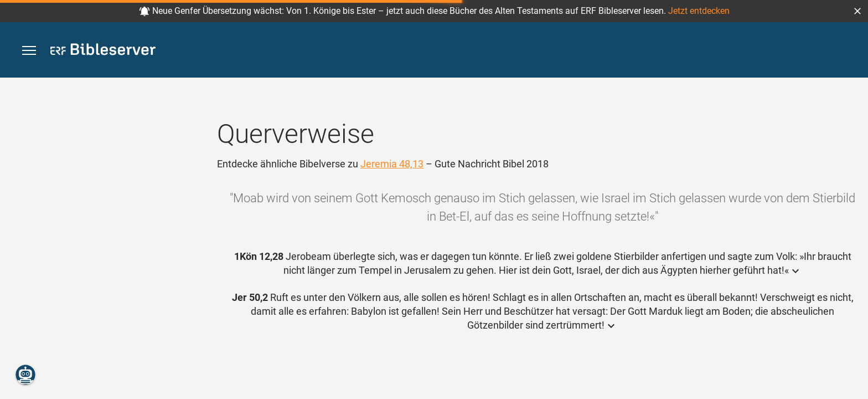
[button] (857, 11)
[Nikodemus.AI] (25, 375)
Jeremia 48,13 (392, 164)
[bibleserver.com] (103, 51)
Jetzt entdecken (699, 11)
